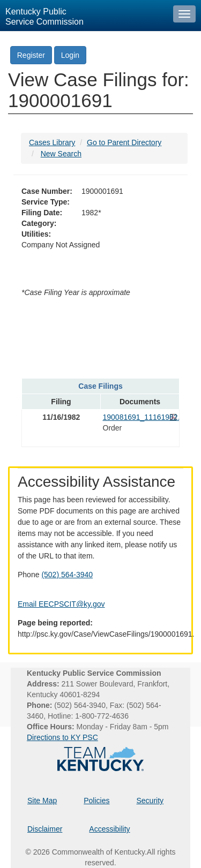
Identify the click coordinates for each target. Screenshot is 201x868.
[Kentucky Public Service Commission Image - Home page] (84, 16)
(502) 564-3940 (67, 575)
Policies (96, 801)
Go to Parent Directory (124, 142)
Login (70, 55)
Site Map (42, 801)
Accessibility (109, 829)
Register (31, 55)
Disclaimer (45, 829)
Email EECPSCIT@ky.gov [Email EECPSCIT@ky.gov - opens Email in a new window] (61, 604)
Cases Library (52, 142)
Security (150, 801)
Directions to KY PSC (62, 737)
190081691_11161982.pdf (140, 417)
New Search (61, 154)
